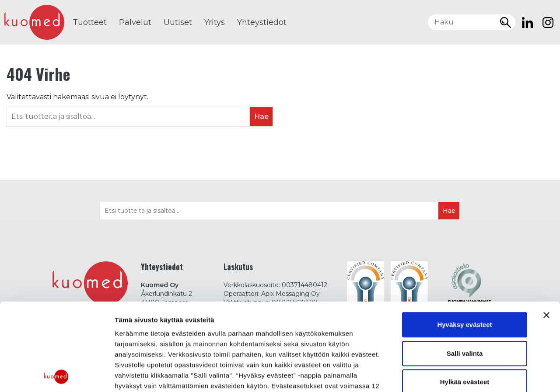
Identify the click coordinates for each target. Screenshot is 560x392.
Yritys (215, 22)
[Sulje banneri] (546, 228)
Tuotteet (90, 22)
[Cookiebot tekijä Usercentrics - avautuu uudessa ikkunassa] (57, 375)
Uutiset (178, 22)
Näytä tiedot (134, 375)
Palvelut (135, 22)
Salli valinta (465, 266)
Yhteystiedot (262, 22)
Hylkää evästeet (465, 295)
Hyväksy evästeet (464, 238)
